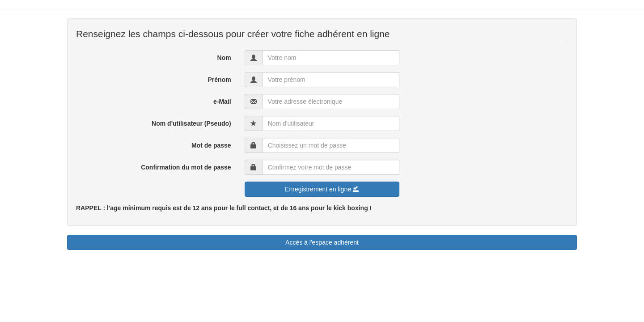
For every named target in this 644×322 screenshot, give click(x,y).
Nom (224, 58)
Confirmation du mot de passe (186, 167)
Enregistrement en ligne (322, 189)
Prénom (220, 80)
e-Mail (222, 102)
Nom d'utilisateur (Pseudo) (191, 123)
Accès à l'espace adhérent (322, 242)
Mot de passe (211, 145)
